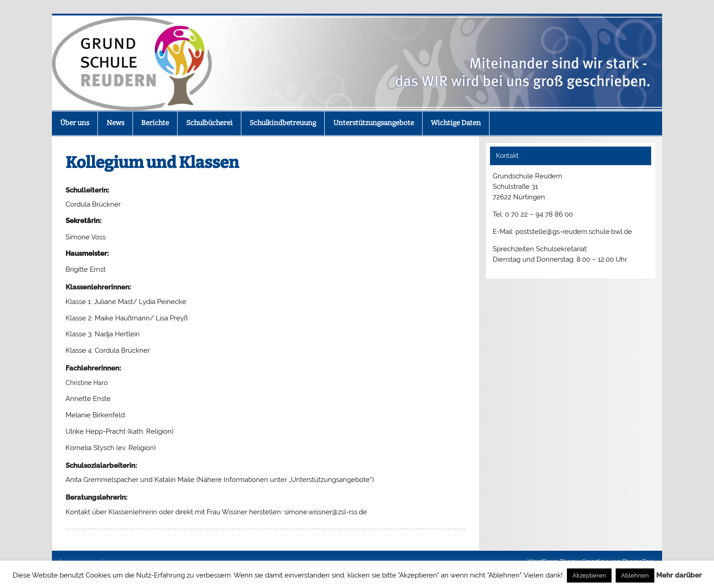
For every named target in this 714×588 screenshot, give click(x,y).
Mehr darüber (679, 575)
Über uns (75, 123)
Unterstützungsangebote (374, 123)
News (115, 123)
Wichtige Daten (456, 123)
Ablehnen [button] (635, 575)
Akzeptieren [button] (589, 575)
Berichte (155, 123)
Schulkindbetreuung (283, 123)
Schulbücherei (209, 123)
